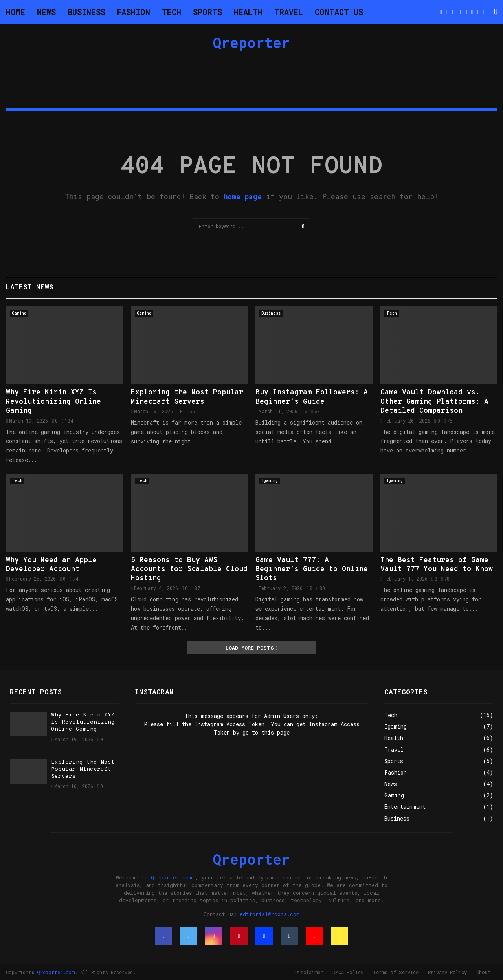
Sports (207, 12)
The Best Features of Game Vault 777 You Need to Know (437, 565)
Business (86, 12)
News (46, 12)
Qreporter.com (172, 877)
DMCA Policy (348, 972)
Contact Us (339, 12)
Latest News (30, 288)
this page (275, 732)
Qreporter (251, 42)
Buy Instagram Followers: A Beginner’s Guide (312, 397)
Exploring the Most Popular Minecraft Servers (187, 397)
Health (248, 12)
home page (243, 196)
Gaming (19, 313)
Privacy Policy (447, 972)
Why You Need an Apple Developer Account (51, 565)
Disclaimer (309, 972)
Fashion (134, 12)
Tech (172, 12)
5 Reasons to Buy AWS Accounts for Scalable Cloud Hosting (189, 570)
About (484, 972)
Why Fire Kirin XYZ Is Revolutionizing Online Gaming (53, 402)
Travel (289, 12)
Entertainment (405, 807)
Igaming (270, 481)
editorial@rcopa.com (270, 914)
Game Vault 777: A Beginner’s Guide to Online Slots (312, 570)
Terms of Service (396, 972)
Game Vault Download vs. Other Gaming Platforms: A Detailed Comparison (434, 402)
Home (16, 12)
